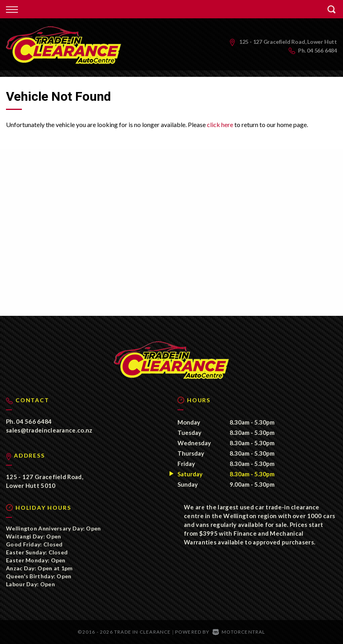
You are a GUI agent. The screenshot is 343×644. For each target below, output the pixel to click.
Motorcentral (239, 632)
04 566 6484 (322, 50)
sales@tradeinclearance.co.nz (49, 430)
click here (220, 124)
